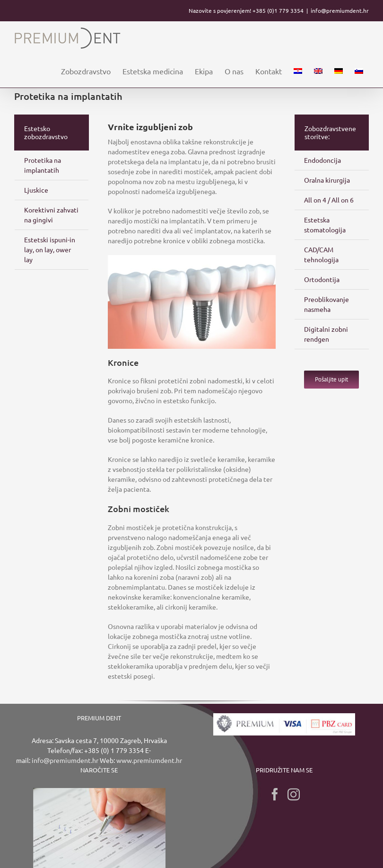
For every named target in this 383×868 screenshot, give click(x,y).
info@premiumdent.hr (340, 10)
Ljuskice (36, 190)
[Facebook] (275, 794)
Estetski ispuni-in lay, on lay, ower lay (50, 249)
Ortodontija (322, 279)
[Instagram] (294, 794)
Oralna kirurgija (327, 180)
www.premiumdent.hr (149, 760)
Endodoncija (322, 160)
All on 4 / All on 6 (329, 200)
